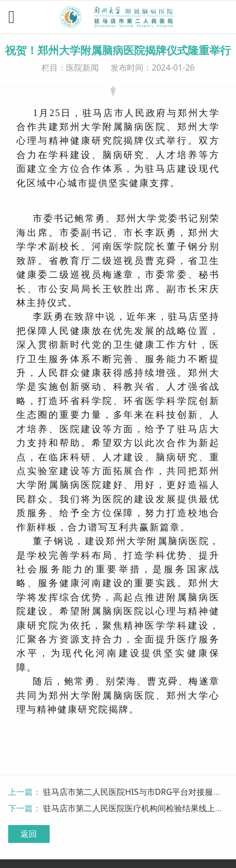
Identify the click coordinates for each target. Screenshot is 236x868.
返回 (29, 834)
